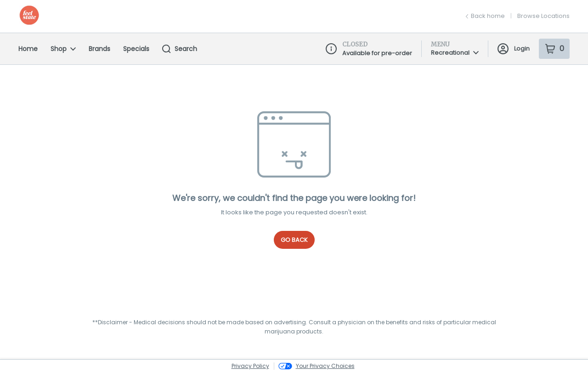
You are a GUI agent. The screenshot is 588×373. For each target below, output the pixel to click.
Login (514, 49)
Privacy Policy (250, 366)
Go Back (294, 240)
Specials (136, 49)
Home (28, 49)
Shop (63, 49)
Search (180, 49)
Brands (99, 49)
